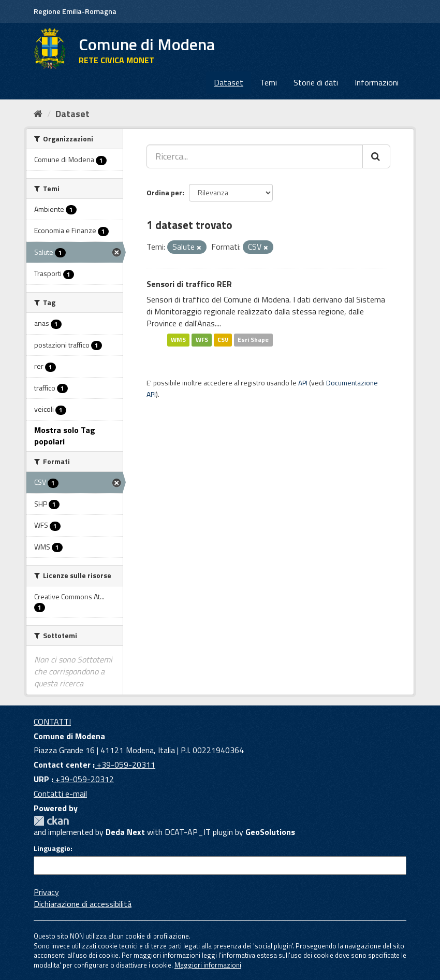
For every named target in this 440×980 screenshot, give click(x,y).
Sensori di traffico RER (189, 284)
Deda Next (125, 832)
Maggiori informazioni (208, 965)
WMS (178, 340)
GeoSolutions (270, 832)
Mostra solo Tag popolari (65, 436)
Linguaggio (52, 848)
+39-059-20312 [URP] (84, 779)
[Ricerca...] (255, 156)
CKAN (51, 821)
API (303, 383)
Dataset (229, 82)
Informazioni (377, 82)
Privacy (46, 892)
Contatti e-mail (60, 794)
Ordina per (164, 192)
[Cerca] (376, 156)
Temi (268, 82)
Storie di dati (316, 82)
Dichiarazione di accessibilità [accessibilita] (83, 904)
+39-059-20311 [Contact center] (125, 765)
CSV (223, 340)
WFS (202, 340)
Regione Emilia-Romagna (75, 11)
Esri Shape (253, 340)
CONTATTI (52, 722)
